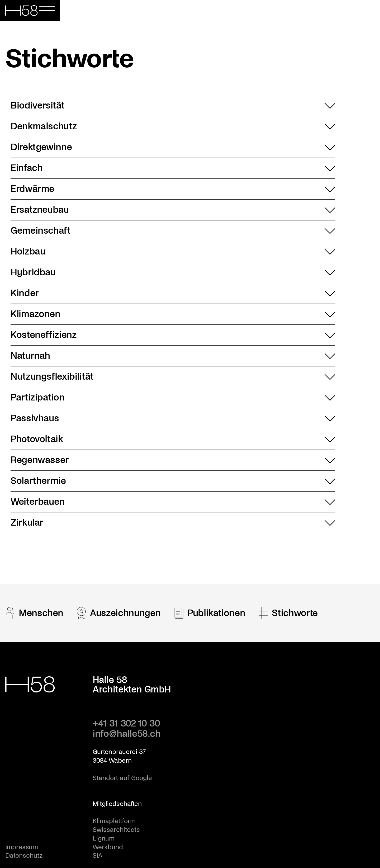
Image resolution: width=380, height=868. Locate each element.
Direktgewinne (173, 147)
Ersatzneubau (173, 210)
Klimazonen (173, 314)
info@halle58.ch (127, 734)
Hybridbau (173, 272)
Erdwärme (173, 189)
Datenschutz (24, 856)
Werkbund (108, 847)
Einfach (173, 168)
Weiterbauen (173, 502)
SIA (98, 856)
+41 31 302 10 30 (126, 723)
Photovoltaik (173, 439)
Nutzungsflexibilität (173, 377)
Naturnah (173, 356)
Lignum (104, 838)
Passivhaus (173, 418)
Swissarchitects (116, 830)
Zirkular (173, 523)
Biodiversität (173, 106)
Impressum (22, 847)
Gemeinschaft (173, 231)
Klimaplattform (114, 821)
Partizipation (173, 398)
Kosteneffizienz (173, 335)
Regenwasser (173, 460)
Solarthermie (173, 481)
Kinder (173, 293)
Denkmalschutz (173, 126)
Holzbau (173, 252)
